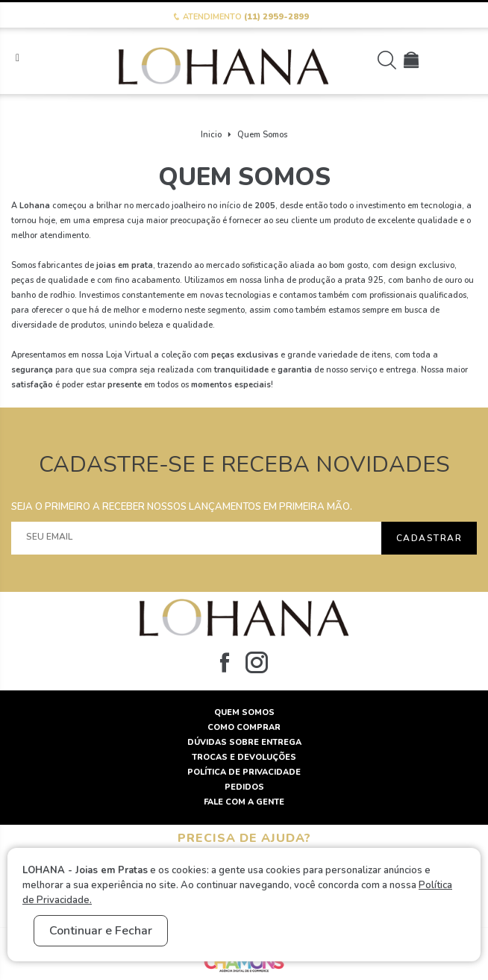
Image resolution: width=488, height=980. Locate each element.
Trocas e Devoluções (244, 757)
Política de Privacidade (244, 772)
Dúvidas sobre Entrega (244, 742)
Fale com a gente (244, 802)
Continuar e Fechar (101, 931)
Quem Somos (262, 135)
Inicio (211, 135)
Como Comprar (244, 727)
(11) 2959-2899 (276, 17)
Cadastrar (429, 538)
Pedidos (244, 787)
